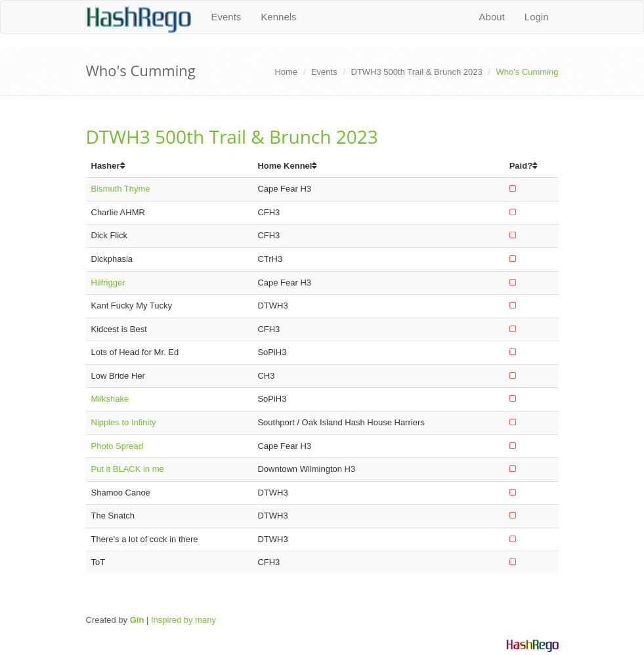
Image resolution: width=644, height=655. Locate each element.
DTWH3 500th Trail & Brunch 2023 (417, 72)
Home (286, 72)
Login (537, 17)
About (492, 17)
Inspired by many (183, 620)
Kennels (278, 17)
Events (226, 17)
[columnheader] (169, 166)
